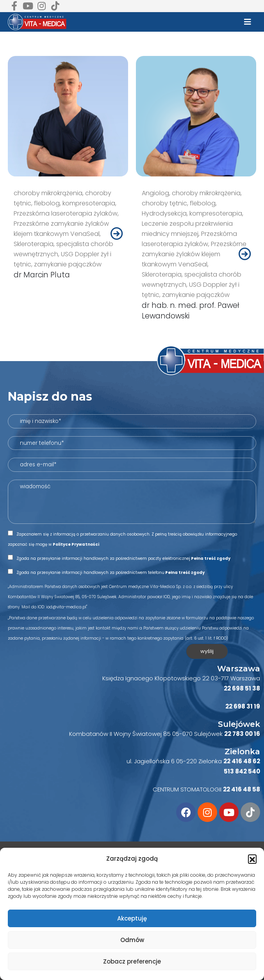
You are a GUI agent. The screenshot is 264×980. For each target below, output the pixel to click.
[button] (252, 859)
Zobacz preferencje (132, 961)
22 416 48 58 (242, 789)
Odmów (132, 940)
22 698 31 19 (243, 706)
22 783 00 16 (242, 734)
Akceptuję (132, 918)
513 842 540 (242, 771)
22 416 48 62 (242, 761)
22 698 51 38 (242, 688)
